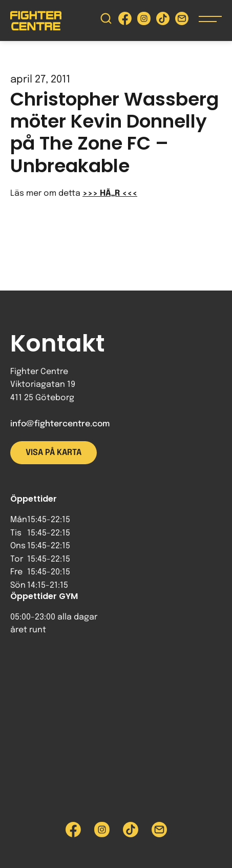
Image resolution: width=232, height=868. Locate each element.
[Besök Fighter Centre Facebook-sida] (125, 21)
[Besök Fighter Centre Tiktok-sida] (163, 21)
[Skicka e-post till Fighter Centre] (182, 21)
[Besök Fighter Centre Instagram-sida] (144, 21)
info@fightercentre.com (60, 424)
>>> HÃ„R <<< (110, 193)
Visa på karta (54, 453)
